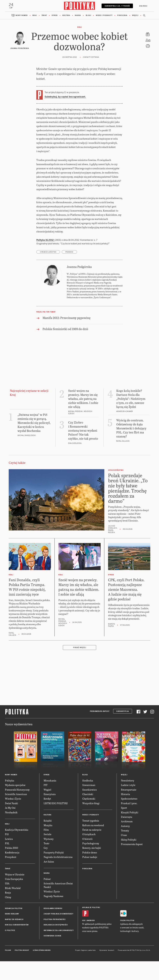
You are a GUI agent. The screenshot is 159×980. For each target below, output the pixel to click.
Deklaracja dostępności (56, 925)
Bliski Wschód (13, 888)
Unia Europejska (14, 879)
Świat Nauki (11, 803)
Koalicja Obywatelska (17, 830)
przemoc (69, 252)
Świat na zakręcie (92, 830)
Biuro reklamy (12, 914)
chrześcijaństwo (48, 252)
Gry (46, 848)
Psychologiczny (91, 843)
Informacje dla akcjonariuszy (59, 930)
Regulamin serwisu (53, 908)
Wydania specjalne (15, 785)
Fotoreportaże (129, 790)
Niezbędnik (11, 812)
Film (46, 830)
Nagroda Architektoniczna (58, 857)
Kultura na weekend (93, 825)
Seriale (48, 834)
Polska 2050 (11, 848)
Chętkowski (89, 799)
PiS (7, 834)
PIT (46, 785)
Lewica (9, 839)
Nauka (78, 15)
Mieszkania (50, 780)
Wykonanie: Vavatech (107, 950)
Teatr (47, 843)
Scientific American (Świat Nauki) (58, 885)
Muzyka (48, 825)
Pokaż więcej (79, 648)
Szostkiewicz (90, 790)
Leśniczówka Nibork (42, 950)
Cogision (84, 950)
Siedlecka (88, 780)
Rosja (8, 892)
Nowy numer (22, 15)
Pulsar (47, 879)
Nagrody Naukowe (53, 896)
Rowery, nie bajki (92, 848)
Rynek (55, 15)
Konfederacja (12, 852)
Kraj (35, 15)
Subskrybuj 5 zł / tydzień (117, 6)
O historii (87, 839)
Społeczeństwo (129, 799)
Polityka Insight (22, 950)
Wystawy (49, 839)
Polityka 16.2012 (45, 240)
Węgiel (47, 790)
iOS (84, 921)
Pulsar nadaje (90, 857)
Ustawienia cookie (52, 936)
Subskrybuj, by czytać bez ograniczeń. (65, 97)
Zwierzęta (127, 817)
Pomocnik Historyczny (17, 790)
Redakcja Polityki (14, 908)
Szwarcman (89, 785)
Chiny (8, 897)
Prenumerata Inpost (100, 711)
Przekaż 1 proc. (129, 803)
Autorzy (125, 826)
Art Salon (49, 862)
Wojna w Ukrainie (15, 874)
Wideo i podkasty (104, 15)
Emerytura (50, 794)
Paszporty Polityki (54, 852)
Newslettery (128, 780)
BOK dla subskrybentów (17, 925)
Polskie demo (90, 852)
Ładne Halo (92, 950)
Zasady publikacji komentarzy (58, 914)
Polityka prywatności (55, 919)
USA (7, 883)
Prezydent (11, 857)
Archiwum (127, 821)
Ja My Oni (10, 808)
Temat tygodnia (91, 821)
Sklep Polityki (129, 840)
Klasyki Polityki (130, 812)
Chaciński (88, 794)
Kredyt (47, 799)
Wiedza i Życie (13, 799)
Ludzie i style (128, 785)
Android (91, 921)
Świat (44, 15)
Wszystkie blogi (91, 803)
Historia (125, 794)
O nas (124, 835)
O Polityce (10, 930)
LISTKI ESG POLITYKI (56, 803)
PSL (7, 843)
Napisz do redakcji (14, 919)
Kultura (66, 15)
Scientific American (16, 794)
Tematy (125, 830)
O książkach (89, 834)
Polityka (10, 780)
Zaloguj (143, 6)
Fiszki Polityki (127, 921)
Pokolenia (122, 15)
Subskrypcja (123, 711)
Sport (124, 808)
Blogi (88, 15)
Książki (48, 821)
